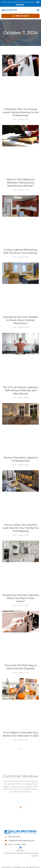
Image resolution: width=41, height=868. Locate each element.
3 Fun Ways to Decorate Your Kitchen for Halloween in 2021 (21, 734)
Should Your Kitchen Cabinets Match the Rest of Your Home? (20, 598)
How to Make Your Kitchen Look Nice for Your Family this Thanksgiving (21, 528)
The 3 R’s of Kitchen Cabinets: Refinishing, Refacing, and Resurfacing (21, 390)
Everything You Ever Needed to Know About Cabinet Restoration (20, 320)
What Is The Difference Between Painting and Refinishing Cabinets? (20, 183)
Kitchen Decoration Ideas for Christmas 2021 (21, 459)
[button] (38, 10)
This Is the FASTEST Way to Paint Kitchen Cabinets (21, 667)
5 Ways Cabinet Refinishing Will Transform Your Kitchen (20, 251)
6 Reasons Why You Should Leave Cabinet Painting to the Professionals (21, 112)
